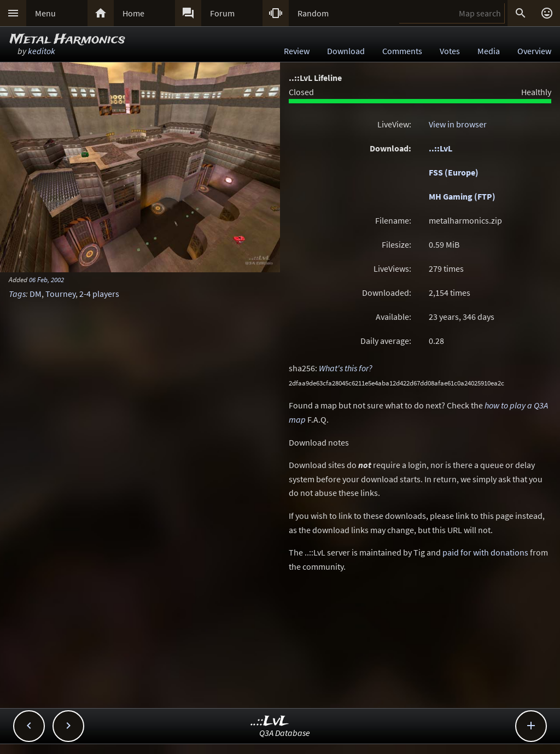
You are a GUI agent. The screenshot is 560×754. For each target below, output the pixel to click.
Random (313, 13)
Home (133, 13)
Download (346, 51)
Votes (450, 51)
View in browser (458, 124)
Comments (402, 51)
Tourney (60, 294)
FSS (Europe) (454, 172)
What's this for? (346, 368)
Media (489, 51)
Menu (45, 13)
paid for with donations (485, 552)
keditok (42, 51)
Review (297, 51)
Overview (534, 51)
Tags (17, 294)
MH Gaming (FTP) (462, 196)
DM (36, 294)
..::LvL (441, 148)
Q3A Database (285, 733)
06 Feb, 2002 (46, 279)
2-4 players (99, 294)
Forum (222, 13)
